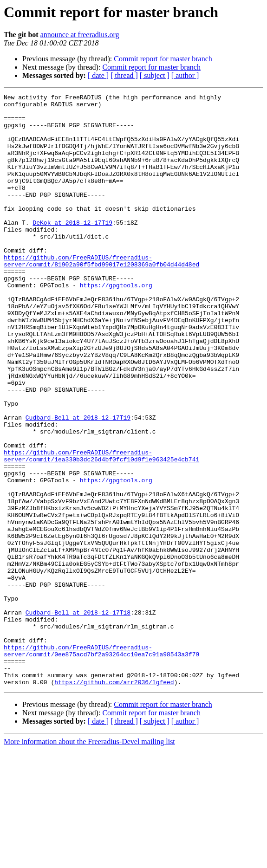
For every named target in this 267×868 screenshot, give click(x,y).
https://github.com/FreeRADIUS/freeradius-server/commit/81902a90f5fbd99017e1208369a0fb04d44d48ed (101, 295)
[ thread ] (124, 75)
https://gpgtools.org (116, 324)
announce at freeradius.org (80, 35)
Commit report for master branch (163, 59)
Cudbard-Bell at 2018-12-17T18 (78, 717)
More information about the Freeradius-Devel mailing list (89, 860)
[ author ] (185, 75)
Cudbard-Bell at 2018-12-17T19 (78, 483)
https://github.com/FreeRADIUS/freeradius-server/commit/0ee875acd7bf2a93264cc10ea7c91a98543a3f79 (101, 763)
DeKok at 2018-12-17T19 (72, 249)
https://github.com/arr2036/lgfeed (114, 800)
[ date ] (98, 75)
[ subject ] (155, 75)
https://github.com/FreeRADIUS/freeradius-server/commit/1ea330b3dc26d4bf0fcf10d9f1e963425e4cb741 (101, 529)
